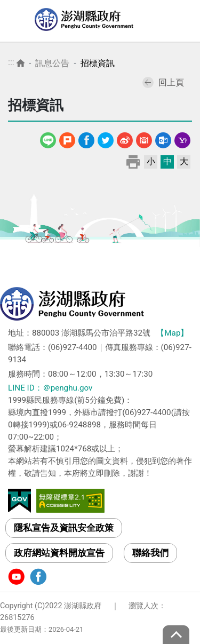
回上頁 (163, 82)
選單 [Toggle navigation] (181, 21)
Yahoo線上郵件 (182, 138)
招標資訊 (98, 63)
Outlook (163, 138)
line (49, 138)
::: (11, 62)
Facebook (86, 138)
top (176, 635)
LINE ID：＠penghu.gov (50, 388)
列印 (133, 161)
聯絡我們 (150, 553)
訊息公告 (52, 63)
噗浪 (67, 138)
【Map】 (172, 333)
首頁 (21, 63)
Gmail (144, 138)
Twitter (106, 138)
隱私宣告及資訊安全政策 (64, 528)
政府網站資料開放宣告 (59, 553)
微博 (125, 138)
